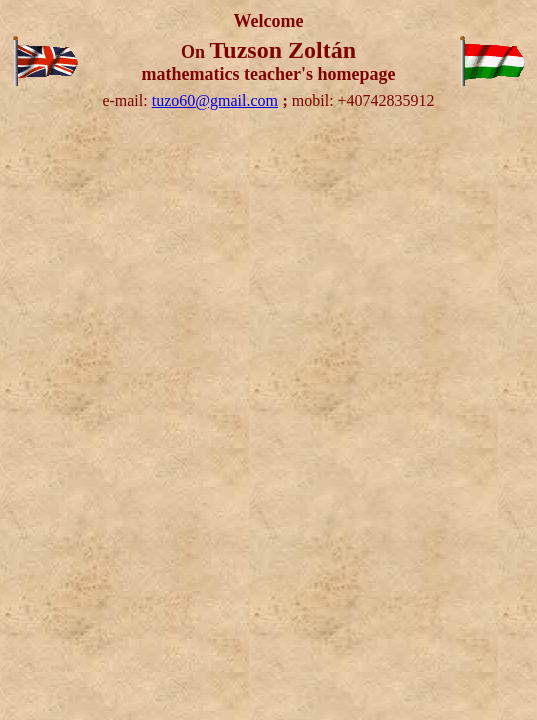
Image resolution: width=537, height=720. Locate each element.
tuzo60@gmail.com (215, 100)
